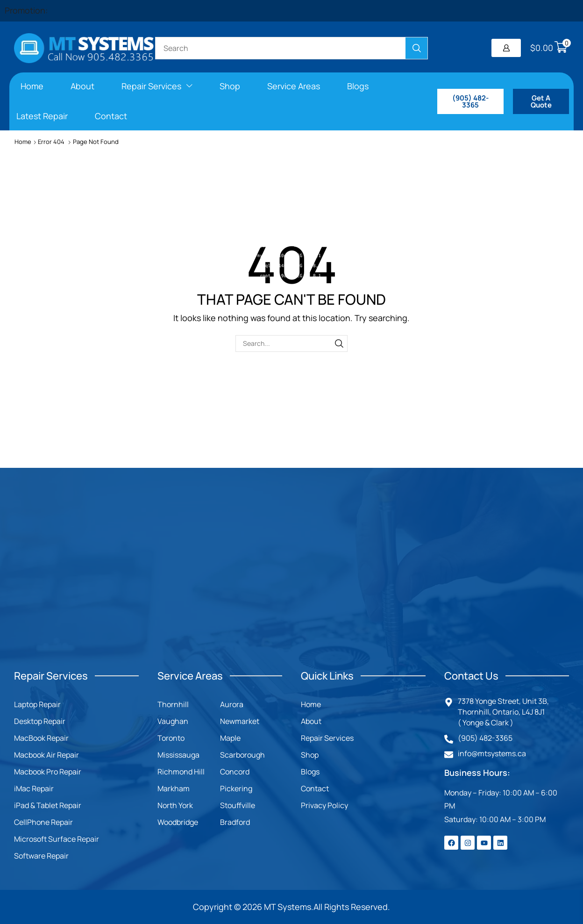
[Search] (416, 48)
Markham (174, 788)
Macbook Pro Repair (48, 772)
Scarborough (242, 755)
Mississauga (178, 755)
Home (23, 142)
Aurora (232, 704)
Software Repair (41, 856)
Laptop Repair (37, 704)
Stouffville (238, 805)
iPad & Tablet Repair (48, 805)
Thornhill (173, 704)
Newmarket (240, 721)
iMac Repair (34, 788)
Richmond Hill (181, 772)
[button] (506, 48)
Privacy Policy (324, 805)
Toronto (171, 738)
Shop (310, 755)
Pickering (236, 788)
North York (175, 805)
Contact (315, 788)
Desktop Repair (40, 721)
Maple (230, 738)
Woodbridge (178, 822)
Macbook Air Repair (46, 755)
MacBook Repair (41, 738)
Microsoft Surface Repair (57, 839)
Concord (235, 772)
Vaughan (173, 721)
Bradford (235, 822)
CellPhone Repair (43, 822)
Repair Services (327, 738)
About (311, 721)
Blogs (310, 772)
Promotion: (26, 10)
